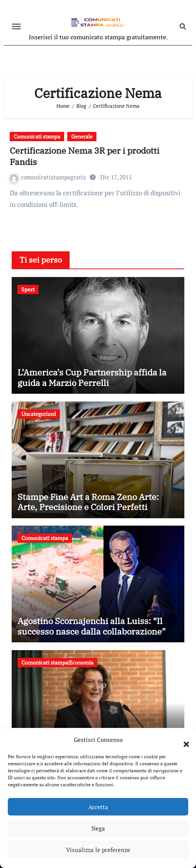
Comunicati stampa (37, 136)
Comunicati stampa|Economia (57, 662)
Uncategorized (39, 414)
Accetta (98, 807)
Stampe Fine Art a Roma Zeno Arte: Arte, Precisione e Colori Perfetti (88, 502)
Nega (98, 828)
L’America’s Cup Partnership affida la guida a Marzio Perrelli (92, 377)
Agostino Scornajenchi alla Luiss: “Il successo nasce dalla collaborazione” (92, 626)
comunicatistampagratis (49, 177)
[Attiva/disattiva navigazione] (16, 26)
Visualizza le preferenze (98, 850)
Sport (28, 289)
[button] (182, 740)
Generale (82, 136)
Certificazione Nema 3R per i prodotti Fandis (85, 156)
